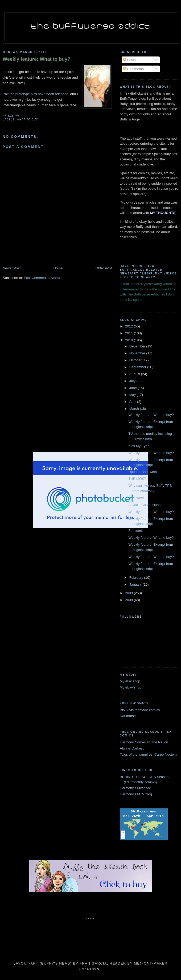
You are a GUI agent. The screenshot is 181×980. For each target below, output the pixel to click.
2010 (129, 340)
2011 (129, 333)
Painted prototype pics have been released (35, 94)
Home (58, 268)
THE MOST (137, 479)
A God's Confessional (145, 505)
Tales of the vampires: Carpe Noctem (148, 754)
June (134, 388)
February (137, 578)
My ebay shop (131, 687)
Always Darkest (132, 748)
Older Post (104, 268)
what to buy (27, 120)
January (136, 584)
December (138, 346)
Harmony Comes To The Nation (144, 742)
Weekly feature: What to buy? (36, 59)
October (136, 360)
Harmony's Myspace (135, 788)
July (133, 381)
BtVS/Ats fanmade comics (140, 710)
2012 (129, 326)
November (138, 353)
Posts (129, 60)
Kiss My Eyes (139, 446)
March (135, 409)
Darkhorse (128, 716)
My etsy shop (130, 681)
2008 (129, 600)
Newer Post (12, 268)
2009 (129, 593)
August (135, 374)
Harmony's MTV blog (136, 794)
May (133, 395)
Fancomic (136, 531)
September (138, 367)
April (133, 402)
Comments (133, 69)
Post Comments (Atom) (42, 278)
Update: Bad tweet (143, 472)
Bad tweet (136, 498)
